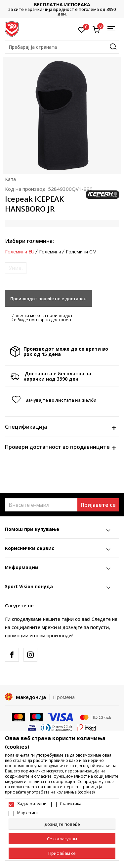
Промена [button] (64, 697)
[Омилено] (82, 29)
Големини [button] (50, 252)
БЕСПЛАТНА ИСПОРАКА (62, 4)
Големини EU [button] (20, 252)
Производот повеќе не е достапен (48, 299)
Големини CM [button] (81, 252)
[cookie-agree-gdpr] (62, 839)
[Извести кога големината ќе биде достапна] (16, 268)
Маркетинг (28, 813)
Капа (10, 179)
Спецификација (60, 427)
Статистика (71, 804)
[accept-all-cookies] (62, 853)
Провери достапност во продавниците (60, 447)
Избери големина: (29, 241)
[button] (62, 47)
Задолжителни (32, 804)
